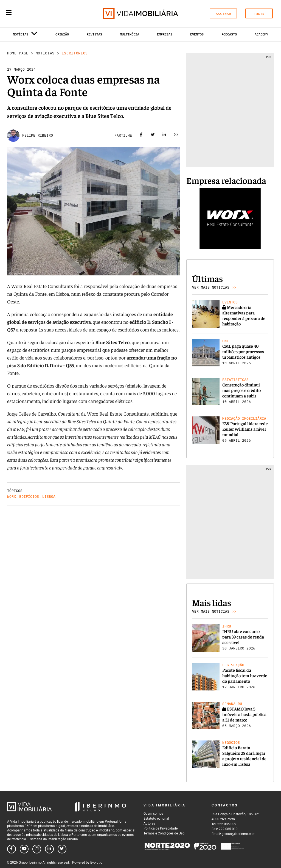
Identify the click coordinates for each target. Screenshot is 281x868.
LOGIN (259, 14)
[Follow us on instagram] (37, 849)
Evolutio (96, 863)
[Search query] (41, 14)
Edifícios (29, 497)
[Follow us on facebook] (12, 849)
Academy (261, 34)
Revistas (94, 34)
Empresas (165, 34)
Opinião (62, 34)
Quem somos (153, 814)
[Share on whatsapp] (176, 136)
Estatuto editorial (156, 819)
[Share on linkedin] (164, 136)
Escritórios (75, 53)
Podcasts (229, 34)
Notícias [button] (25, 35)
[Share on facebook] (141, 136)
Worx (12, 497)
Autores (149, 823)
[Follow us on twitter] (62, 849)
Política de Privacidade (161, 828)
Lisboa (49, 497)
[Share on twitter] (153, 136)
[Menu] (9, 12)
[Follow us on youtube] (24, 849)
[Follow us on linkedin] (49, 849)
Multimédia (130, 34)
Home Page (18, 53)
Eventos (197, 34)
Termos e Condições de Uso (164, 833)
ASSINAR (223, 14)
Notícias (45, 53)
